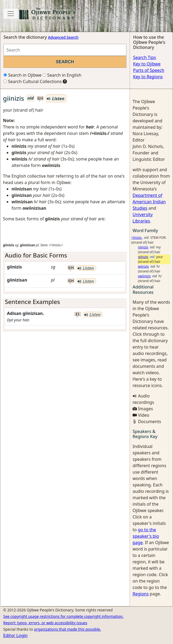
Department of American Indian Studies (149, 202)
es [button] (78, 314)
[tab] (65, 255)
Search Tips (144, 57)
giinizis (143, 257)
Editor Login (15, 635)
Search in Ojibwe (22, 75)
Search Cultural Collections (33, 81)
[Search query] (65, 50)
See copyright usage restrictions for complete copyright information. (63, 616)
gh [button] (40, 98)
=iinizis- (137, 238)
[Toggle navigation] (11, 14)
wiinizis (143, 266)
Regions (141, 594)
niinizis (143, 247)
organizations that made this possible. (67, 629)
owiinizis (144, 276)
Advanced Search (63, 37)
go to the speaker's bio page (146, 536)
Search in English (62, 75)
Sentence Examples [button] (32, 302)
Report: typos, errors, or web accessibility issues (45, 623)
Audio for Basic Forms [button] (36, 255)
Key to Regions (148, 77)
